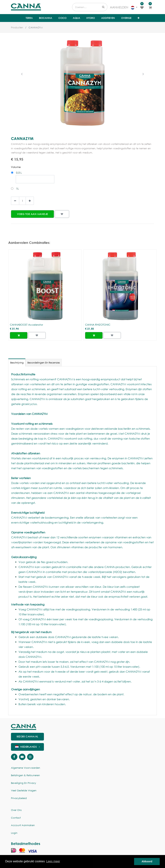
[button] (138, 18)
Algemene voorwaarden (26, 768)
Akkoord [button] (147, 861)
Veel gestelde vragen (24, 791)
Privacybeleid (19, 798)
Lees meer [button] (53, 861)
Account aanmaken (23, 825)
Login (14, 833)
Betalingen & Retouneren (25, 775)
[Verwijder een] (15, 201)
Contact (16, 818)
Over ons (16, 810)
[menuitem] (29, 18)
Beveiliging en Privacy (24, 783)
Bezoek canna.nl (27, 737)
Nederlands (26, 747)
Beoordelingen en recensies (44, 363)
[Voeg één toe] (30, 201)
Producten (17, 28)
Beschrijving (17, 363)
